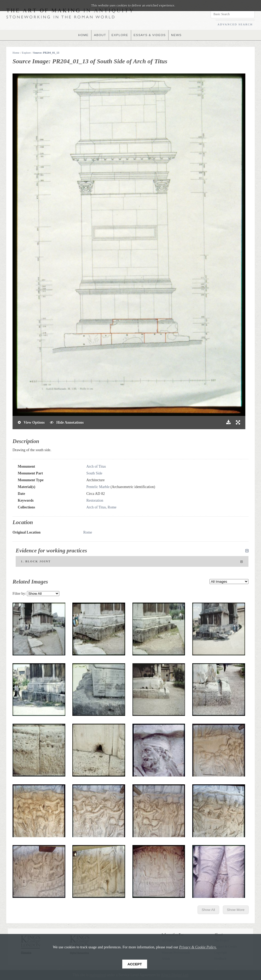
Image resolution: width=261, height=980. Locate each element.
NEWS (177, 35)
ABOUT (100, 35)
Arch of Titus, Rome (101, 507)
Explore (26, 53)
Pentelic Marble (98, 487)
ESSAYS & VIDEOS (150, 35)
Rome (88, 532)
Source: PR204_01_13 (46, 53)
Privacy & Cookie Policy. (198, 947)
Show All (208, 910)
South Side (94, 473)
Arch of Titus (96, 466)
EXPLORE (120, 35)
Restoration (95, 500)
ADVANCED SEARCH (235, 24)
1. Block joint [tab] (132, 562)
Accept (135, 964)
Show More (236, 910)
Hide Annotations (67, 423)
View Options (31, 423)
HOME (83, 35)
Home (16, 53)
